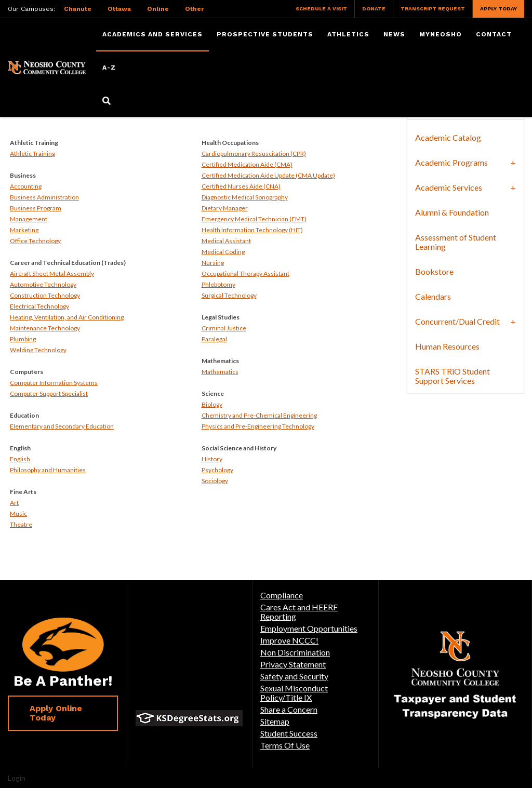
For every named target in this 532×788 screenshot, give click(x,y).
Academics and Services (152, 34)
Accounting (26, 186)
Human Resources (447, 346)
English (20, 459)
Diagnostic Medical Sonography (245, 197)
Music (18, 513)
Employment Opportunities (309, 628)
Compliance (282, 595)
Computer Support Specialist (49, 393)
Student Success (289, 733)
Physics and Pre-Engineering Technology (258, 426)
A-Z (109, 68)
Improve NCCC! (289, 640)
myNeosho (441, 34)
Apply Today (498, 9)
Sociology (215, 481)
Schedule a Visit (321, 9)
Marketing (24, 230)
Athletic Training (32, 153)
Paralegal (214, 339)
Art (14, 503)
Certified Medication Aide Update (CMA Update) (268, 175)
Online (158, 9)
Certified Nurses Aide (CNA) (241, 186)
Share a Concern (289, 709)
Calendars (433, 296)
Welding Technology (38, 350)
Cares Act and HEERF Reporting (299, 612)
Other (194, 9)
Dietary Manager (225, 208)
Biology (212, 404)
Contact (494, 34)
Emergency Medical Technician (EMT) (254, 219)
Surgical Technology (229, 295)
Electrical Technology (39, 306)
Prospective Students (265, 34)
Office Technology (35, 241)
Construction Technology (45, 295)
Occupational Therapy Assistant (245, 273)
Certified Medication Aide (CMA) (247, 164)
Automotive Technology (43, 284)
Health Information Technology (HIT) (252, 230)
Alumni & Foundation (452, 212)
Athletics (348, 34)
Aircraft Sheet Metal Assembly (52, 273)
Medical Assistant (226, 241)
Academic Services (449, 187)
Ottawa (119, 9)
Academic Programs (451, 162)
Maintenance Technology (45, 328)
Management (29, 219)
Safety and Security (294, 676)
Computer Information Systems (54, 383)
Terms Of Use (285, 745)
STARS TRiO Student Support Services (453, 376)
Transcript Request (433, 9)
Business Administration (44, 197)
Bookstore (434, 271)
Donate (374, 9)
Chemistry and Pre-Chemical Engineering (259, 415)
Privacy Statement (293, 664)
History (212, 459)
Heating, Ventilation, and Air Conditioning (67, 317)
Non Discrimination (295, 652)
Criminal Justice (224, 328)
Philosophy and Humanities (48, 470)
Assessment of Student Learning (456, 242)
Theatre (21, 524)
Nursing (213, 263)
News (394, 34)
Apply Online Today (56, 713)
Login (17, 778)
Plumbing (23, 339)
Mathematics (220, 372)
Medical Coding (223, 252)
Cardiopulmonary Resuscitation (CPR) (254, 153)
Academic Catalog (448, 137)
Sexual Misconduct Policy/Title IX (294, 693)
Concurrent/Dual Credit (457, 321)
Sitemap (275, 721)
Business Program (36, 208)
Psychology (217, 470)
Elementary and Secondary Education (62, 426)
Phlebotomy (218, 284)
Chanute (78, 9)
